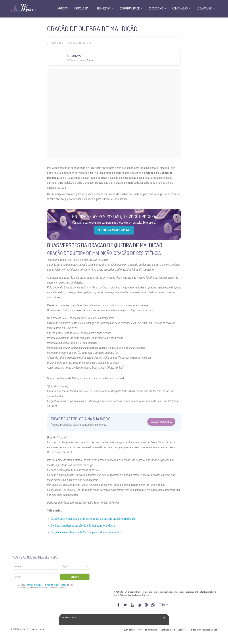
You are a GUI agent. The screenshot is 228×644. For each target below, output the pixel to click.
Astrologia (81, 8)
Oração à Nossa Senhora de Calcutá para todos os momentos (86, 532)
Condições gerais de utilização (174, 630)
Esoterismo (156, 8)
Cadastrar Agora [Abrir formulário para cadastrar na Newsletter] (161, 422)
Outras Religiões (80, 43)
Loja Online (204, 8)
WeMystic (76, 56)
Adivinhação (180, 8)
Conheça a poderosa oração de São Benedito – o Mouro (83, 526)
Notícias (63, 8)
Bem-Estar (104, 8)
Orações (57, 43)
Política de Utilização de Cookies (204, 630)
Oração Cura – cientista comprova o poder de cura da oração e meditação (93, 519)
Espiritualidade (130, 8)
